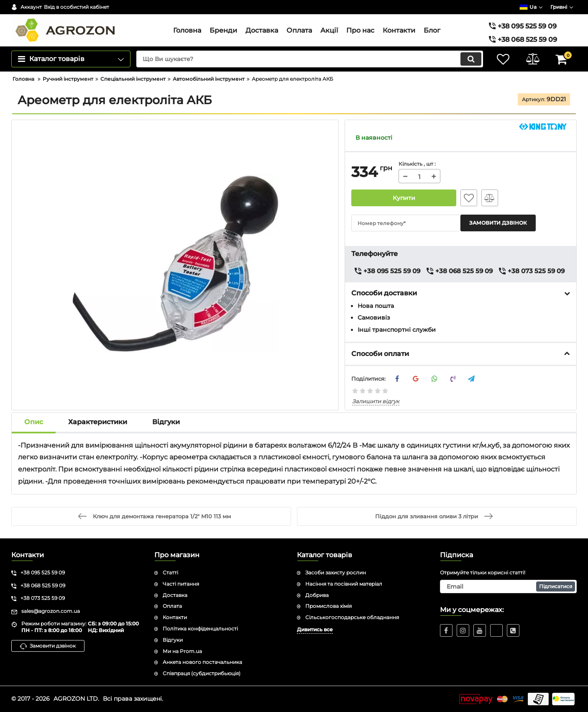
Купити (404, 198)
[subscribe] (509, 587)
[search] (310, 59)
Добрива (317, 595)
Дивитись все (315, 629)
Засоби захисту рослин (336, 572)
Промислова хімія (329, 606)
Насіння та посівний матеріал (344, 584)
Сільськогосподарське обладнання (352, 617)
